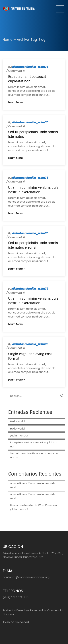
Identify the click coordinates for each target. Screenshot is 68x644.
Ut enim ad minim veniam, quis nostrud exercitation (33, 190)
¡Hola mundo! (19, 435)
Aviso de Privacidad (16, 622)
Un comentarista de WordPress (31, 505)
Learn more (17, 102)
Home (8, 40)
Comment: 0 (17, 71)
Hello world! (18, 421)
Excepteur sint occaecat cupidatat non (27, 79)
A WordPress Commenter (27, 483)
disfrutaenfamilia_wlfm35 (30, 67)
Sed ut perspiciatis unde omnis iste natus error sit (33, 245)
